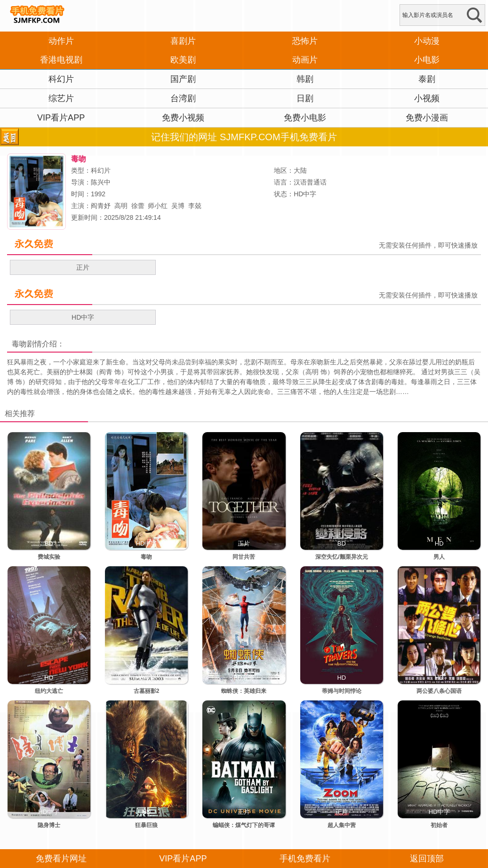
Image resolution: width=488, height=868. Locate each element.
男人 (439, 557)
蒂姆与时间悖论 (342, 691)
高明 (121, 206)
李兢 (195, 206)
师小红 (158, 206)
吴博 (178, 206)
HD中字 (83, 317)
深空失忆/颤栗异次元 (341, 557)
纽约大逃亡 (49, 691)
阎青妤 (101, 206)
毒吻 (19, 344)
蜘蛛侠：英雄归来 (244, 691)
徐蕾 (138, 206)
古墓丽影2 (147, 691)
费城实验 (49, 557)
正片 (83, 267)
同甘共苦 (244, 557)
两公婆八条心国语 (439, 691)
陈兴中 (101, 182)
